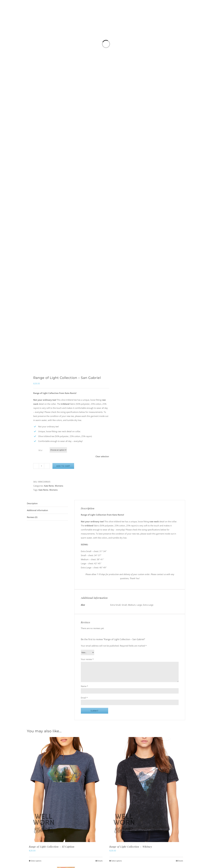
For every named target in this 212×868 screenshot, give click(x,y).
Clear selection (102, 456)
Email (84, 698)
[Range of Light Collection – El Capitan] (66, 790)
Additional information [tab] (37, 510)
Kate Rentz (49, 486)
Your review (87, 659)
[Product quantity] (42, 466)
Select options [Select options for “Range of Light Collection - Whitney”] (117, 861)
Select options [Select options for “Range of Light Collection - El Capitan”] (36, 861)
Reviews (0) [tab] (32, 517)
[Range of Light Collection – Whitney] (146, 790)
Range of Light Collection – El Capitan (52, 847)
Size (40, 450)
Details (100, 861)
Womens (59, 486)
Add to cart (63, 466)
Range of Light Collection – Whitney (131, 847)
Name (84, 686)
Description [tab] (32, 503)
